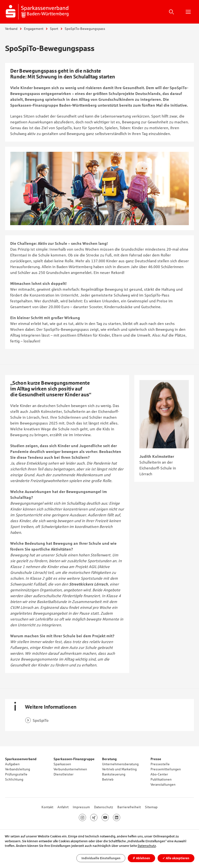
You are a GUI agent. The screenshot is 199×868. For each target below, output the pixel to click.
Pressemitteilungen (166, 769)
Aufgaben (12, 764)
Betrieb (108, 779)
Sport (54, 29)
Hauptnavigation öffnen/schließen (188, 12)
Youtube (109, 817)
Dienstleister (64, 774)
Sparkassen (62, 764)
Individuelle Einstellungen (101, 858)
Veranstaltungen (163, 784)
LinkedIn (120, 817)
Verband (11, 29)
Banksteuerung (114, 774)
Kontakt (47, 807)
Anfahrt (63, 807)
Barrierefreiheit (129, 807)
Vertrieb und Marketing (119, 769)
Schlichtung (14, 779)
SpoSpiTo (41, 720)
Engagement (34, 29)
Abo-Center (159, 774)
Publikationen (161, 779)
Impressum (81, 807)
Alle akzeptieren (176, 858)
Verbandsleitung (18, 769)
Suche (171, 12)
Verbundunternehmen (70, 769)
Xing (97, 817)
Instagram (86, 817)
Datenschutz (104, 807)
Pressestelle (160, 764)
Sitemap (151, 807)
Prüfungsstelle (16, 774)
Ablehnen (141, 858)
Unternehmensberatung (120, 764)
